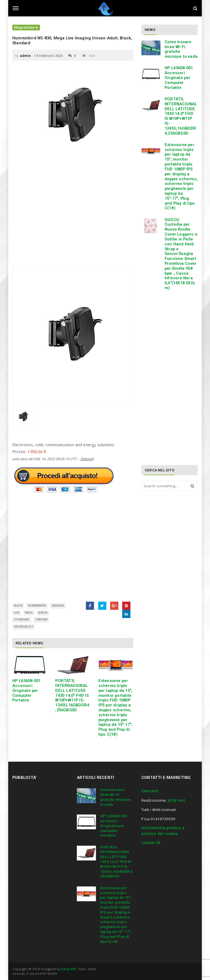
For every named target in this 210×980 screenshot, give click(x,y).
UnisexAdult (24, 627)
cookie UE (151, 843)
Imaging (58, 606)
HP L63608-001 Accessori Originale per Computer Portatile (27, 690)
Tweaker (41, 620)
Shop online (24, 27)
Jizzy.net (177, 800)
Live (17, 613)
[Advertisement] (73, 217)
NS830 (43, 613)
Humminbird (37, 606)
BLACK (18, 606)
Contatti (150, 791)
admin (26, 56)
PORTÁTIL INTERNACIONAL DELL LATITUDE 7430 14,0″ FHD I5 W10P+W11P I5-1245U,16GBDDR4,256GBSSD (72, 695)
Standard (22, 620)
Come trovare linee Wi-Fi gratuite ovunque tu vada (181, 49)
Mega (29, 613)
